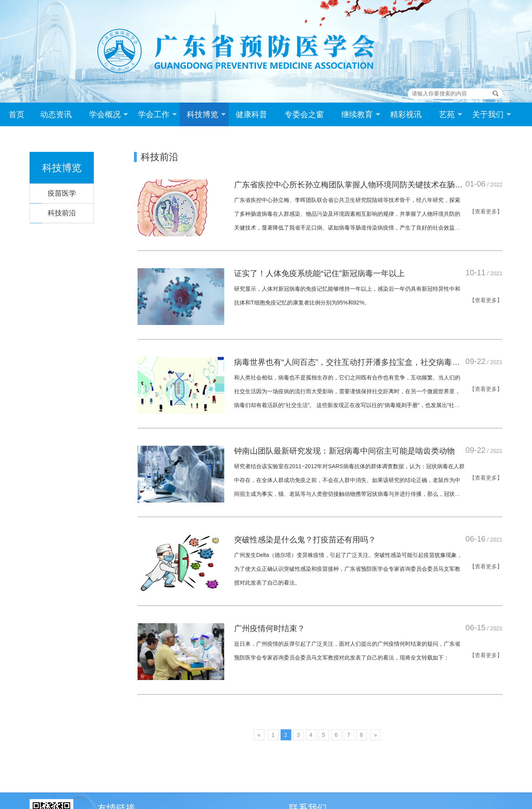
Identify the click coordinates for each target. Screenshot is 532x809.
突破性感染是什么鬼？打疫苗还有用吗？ (305, 540)
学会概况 (109, 114)
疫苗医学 (62, 193)
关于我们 (492, 114)
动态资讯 (56, 114)
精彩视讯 (406, 114)
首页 (17, 114)
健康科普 (251, 114)
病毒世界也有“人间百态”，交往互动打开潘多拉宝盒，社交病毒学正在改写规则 (347, 363)
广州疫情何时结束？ (270, 628)
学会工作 (157, 114)
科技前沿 (62, 213)
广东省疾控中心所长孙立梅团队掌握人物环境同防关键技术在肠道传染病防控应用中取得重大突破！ (348, 185)
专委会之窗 (304, 114)
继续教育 (361, 114)
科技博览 (206, 114)
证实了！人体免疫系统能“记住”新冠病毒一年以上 (319, 273)
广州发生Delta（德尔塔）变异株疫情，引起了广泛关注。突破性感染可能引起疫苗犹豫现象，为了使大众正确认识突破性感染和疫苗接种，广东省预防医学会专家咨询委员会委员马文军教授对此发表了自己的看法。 (348, 569)
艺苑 (451, 114)
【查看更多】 (486, 211)
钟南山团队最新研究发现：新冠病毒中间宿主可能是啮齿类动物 (344, 451)
